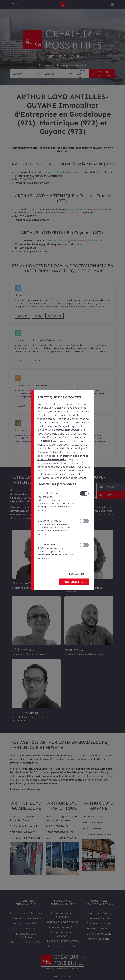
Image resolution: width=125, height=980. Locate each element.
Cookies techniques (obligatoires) (57, 501)
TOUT (74, 582)
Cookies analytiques (57, 527)
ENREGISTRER (77, 574)
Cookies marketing (57, 551)
